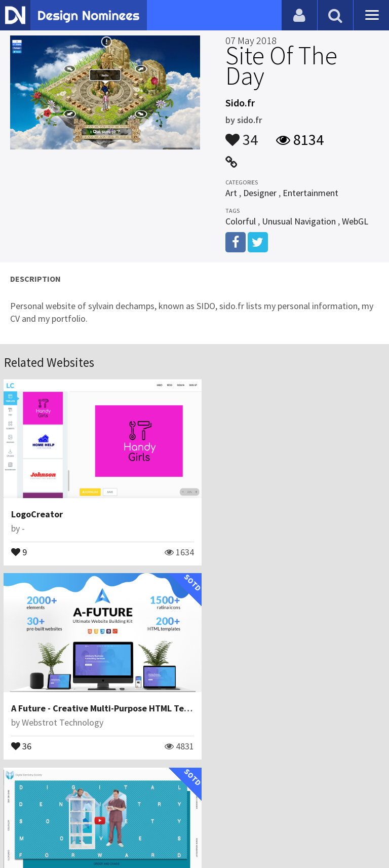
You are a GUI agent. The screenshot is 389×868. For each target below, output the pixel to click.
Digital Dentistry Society (62, 694)
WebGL (355, 221)
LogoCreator (37, 507)
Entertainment (310, 193)
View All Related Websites (194, 776)
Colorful (241, 221)
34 (242, 135)
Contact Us (59, 820)
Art (231, 193)
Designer (260, 193)
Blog (22, 820)
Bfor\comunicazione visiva (72, 709)
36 (216, 545)
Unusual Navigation (299, 221)
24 (22, 732)
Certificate (108, 820)
